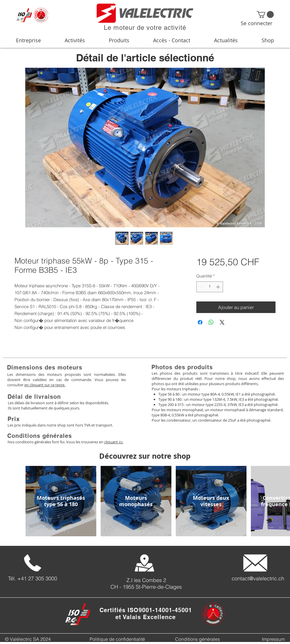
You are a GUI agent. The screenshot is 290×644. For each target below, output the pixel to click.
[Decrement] (201, 287)
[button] (265, 14)
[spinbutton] (210, 287)
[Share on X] (222, 322)
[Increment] (219, 287)
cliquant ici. (114, 442)
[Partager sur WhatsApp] (211, 322)
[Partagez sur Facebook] (200, 322)
